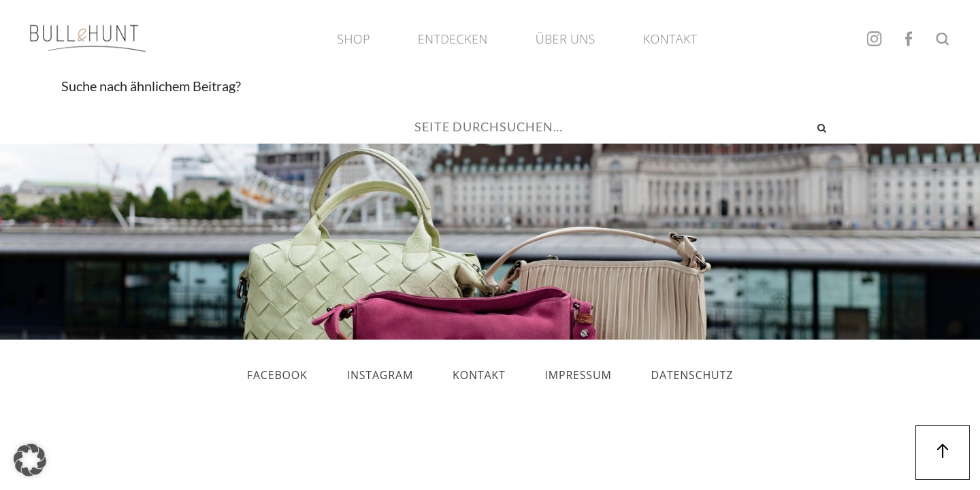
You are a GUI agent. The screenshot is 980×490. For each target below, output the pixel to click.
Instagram (875, 39)
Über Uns (566, 39)
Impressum (578, 375)
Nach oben (943, 453)
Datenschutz (692, 375)
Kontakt (670, 39)
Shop (354, 39)
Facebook (909, 39)
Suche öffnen (943, 39)
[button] (30, 460)
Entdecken (453, 39)
